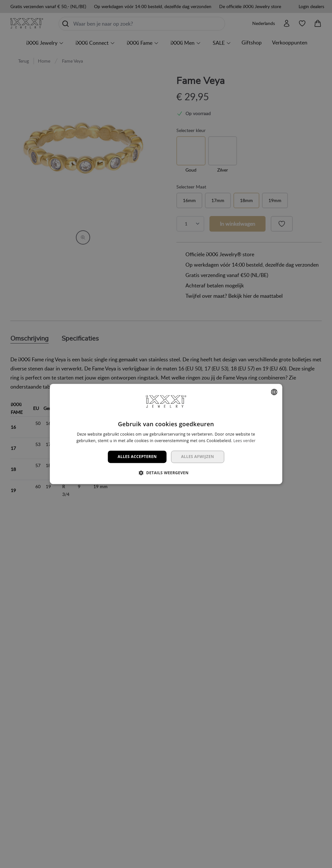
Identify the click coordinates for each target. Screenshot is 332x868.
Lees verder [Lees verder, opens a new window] (245, 441)
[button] (166, 473)
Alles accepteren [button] (137, 457)
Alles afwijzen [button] (197, 457)
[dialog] (166, 434)
